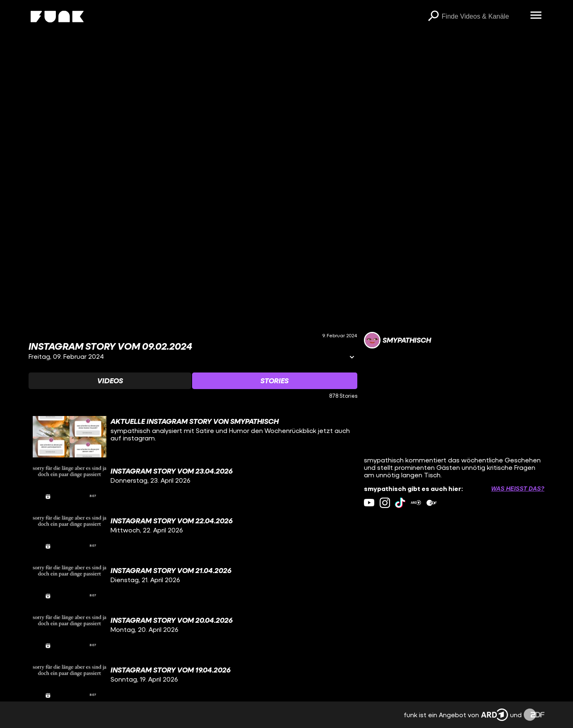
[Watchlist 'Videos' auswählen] (110, 381)
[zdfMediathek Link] (432, 503)
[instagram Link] (385, 503)
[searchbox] (483, 17)
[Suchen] (433, 17)
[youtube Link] (369, 503)
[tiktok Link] (400, 503)
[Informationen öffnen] (352, 358)
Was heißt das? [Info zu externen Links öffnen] (518, 489)
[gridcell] (193, 437)
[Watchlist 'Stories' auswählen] (275, 381)
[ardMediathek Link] (416, 503)
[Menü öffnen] (536, 16)
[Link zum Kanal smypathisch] (397, 340)
